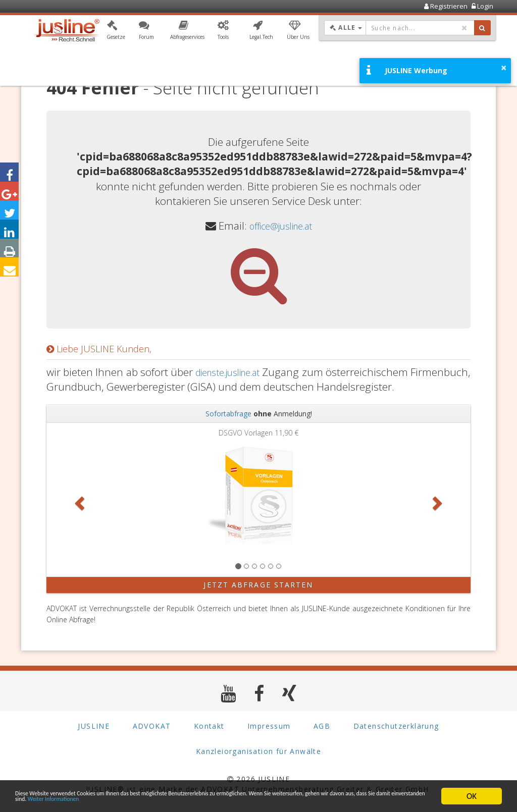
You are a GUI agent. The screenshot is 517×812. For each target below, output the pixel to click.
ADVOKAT (152, 726)
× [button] (504, 68)
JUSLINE (94, 726)
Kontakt (209, 726)
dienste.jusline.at (267, 372)
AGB (322, 726)
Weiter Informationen (299, 801)
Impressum (269, 726)
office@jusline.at (280, 226)
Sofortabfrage (228, 414)
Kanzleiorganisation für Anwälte (258, 751)
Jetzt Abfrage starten (258, 585)
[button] (116, 32)
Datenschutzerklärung (396, 726)
